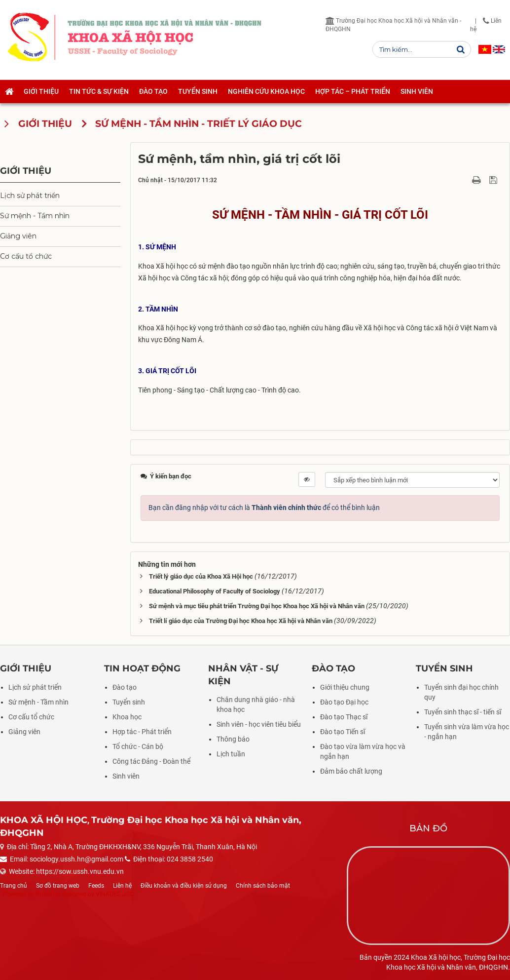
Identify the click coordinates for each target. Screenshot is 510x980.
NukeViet (48, 894)
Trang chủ (14, 886)
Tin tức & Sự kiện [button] (99, 91)
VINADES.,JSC (115, 894)
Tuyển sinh (129, 702)
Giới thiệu (26, 171)
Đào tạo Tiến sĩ (343, 732)
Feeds (96, 886)
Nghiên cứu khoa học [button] (266, 91)
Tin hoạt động (142, 668)
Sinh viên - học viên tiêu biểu (259, 724)
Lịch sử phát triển (30, 196)
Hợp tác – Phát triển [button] (353, 91)
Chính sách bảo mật (263, 886)
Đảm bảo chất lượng (351, 771)
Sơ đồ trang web (58, 886)
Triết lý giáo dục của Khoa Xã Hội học (201, 576)
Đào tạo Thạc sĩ (344, 717)
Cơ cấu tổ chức (26, 256)
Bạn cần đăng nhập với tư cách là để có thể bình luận (264, 508)
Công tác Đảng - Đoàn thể (151, 761)
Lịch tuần (231, 754)
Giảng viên (18, 236)
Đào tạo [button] (153, 91)
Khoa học (127, 717)
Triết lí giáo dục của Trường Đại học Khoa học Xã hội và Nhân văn (241, 621)
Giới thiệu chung (345, 687)
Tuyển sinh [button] (198, 91)
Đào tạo (125, 687)
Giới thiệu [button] (41, 91)
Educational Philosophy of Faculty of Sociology (215, 591)
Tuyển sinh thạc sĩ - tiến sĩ (463, 712)
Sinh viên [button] (417, 91)
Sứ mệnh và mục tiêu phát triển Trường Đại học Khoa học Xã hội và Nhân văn (257, 606)
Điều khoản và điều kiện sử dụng (184, 886)
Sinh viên (126, 776)
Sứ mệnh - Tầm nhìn (35, 216)
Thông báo (233, 739)
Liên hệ (122, 886)
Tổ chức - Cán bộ (138, 746)
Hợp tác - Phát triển (142, 732)
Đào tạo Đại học (344, 702)
